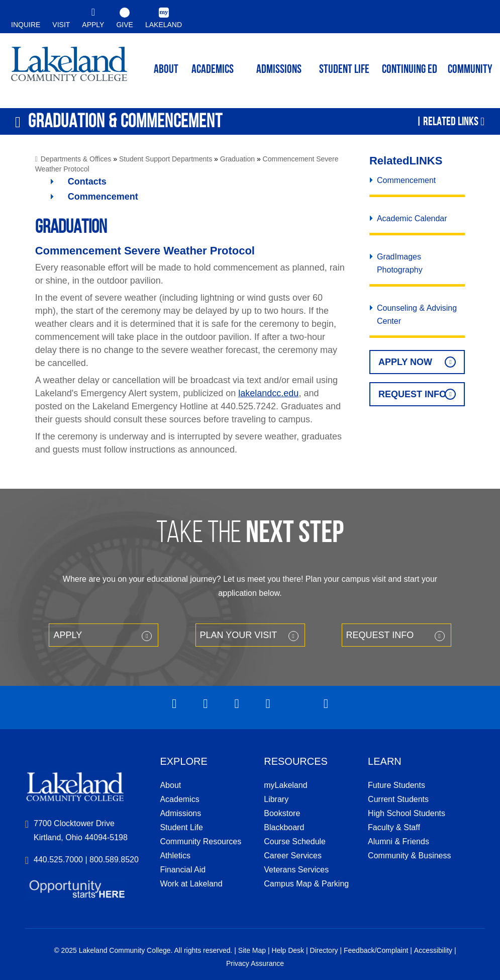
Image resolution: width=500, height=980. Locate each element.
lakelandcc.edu (268, 393)
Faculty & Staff (394, 827)
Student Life (344, 70)
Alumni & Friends (398, 841)
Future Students (396, 785)
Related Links (451, 121)
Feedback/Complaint (376, 950)
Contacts (87, 182)
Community (470, 70)
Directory (324, 950)
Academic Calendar (412, 218)
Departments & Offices (76, 159)
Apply (68, 635)
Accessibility (433, 950)
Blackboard (284, 827)
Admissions (279, 70)
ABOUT (166, 70)
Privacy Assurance (255, 963)
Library (276, 799)
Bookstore (282, 813)
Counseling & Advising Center (417, 315)
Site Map (252, 950)
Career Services (293, 856)
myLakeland (69, 68)
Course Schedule (295, 841)
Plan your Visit (239, 635)
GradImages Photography (400, 263)
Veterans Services (296, 870)
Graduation (237, 159)
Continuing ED (410, 70)
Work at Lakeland (191, 884)
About (170, 785)
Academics (179, 799)
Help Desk (288, 950)
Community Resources (201, 841)
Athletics (175, 856)
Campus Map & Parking (306, 884)
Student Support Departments (166, 159)
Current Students (398, 799)
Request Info (412, 394)
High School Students (407, 813)
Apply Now (405, 362)
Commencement (103, 197)
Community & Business (409, 856)
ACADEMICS (213, 70)
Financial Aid (183, 870)
